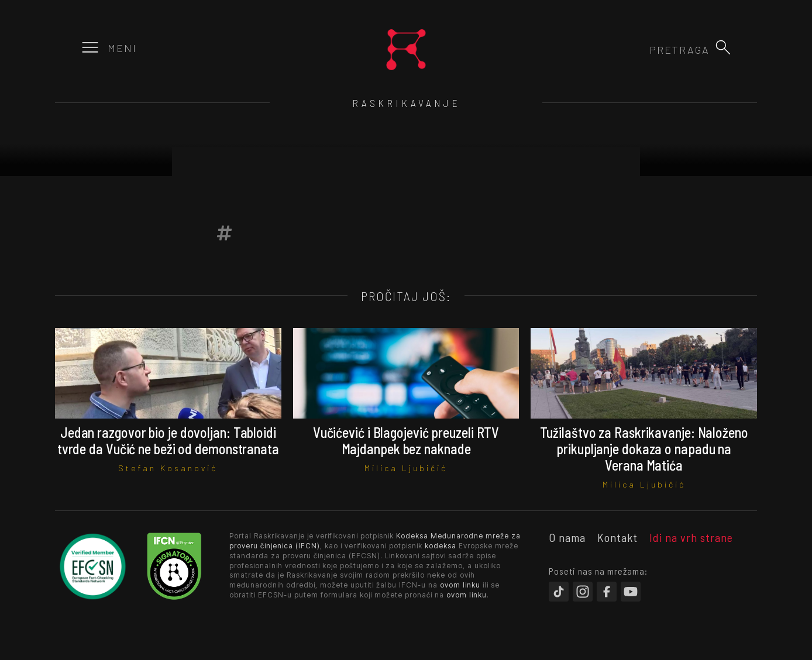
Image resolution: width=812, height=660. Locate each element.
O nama (567, 537)
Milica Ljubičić (406, 468)
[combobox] (646, 50)
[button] (723, 47)
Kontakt (617, 537)
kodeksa (441, 546)
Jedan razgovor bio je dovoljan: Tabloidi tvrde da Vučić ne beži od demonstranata (168, 440)
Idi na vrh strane (691, 537)
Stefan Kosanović (168, 468)
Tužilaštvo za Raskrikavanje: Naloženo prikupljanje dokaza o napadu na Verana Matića (644, 449)
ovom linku (460, 585)
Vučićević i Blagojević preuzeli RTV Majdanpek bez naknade (406, 440)
